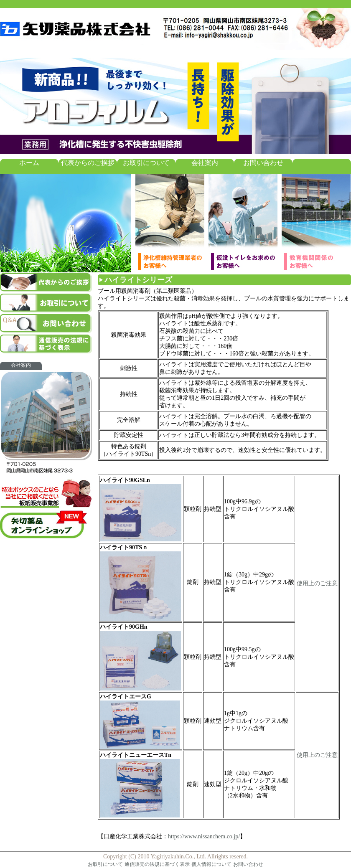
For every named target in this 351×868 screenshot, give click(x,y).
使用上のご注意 (317, 583)
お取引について (146, 163)
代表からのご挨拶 (88, 163)
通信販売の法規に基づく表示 (157, 864)
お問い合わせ (263, 163)
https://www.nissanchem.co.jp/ (204, 836)
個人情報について (211, 864)
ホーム (29, 163)
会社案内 (205, 163)
